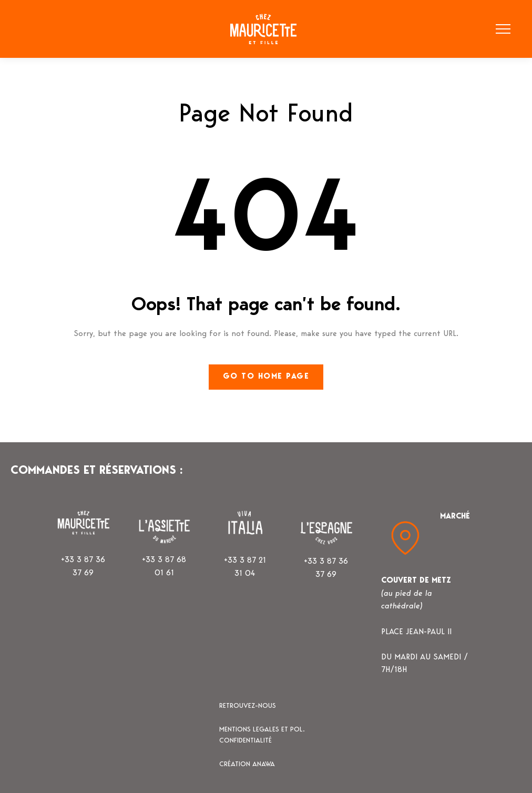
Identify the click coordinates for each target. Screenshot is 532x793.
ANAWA (264, 764)
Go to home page (266, 377)
